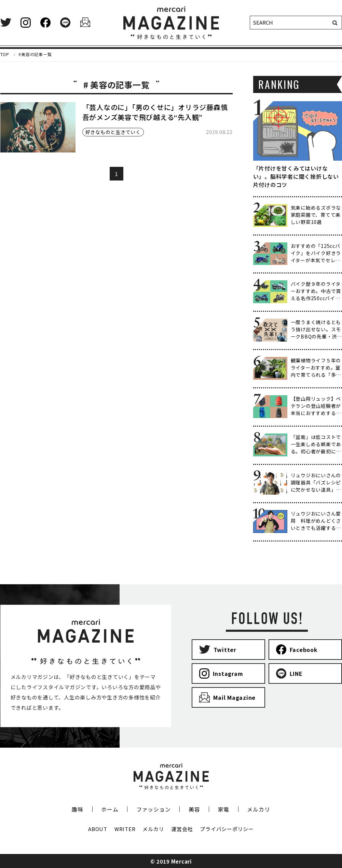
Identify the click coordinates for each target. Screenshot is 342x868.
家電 (224, 809)
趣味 (78, 809)
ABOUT (98, 829)
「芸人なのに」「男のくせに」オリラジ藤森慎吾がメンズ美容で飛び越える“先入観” (155, 112)
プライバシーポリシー (227, 829)
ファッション (154, 809)
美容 (194, 809)
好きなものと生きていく (113, 132)
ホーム (110, 809)
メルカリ (258, 809)
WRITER (125, 829)
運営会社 (182, 829)
